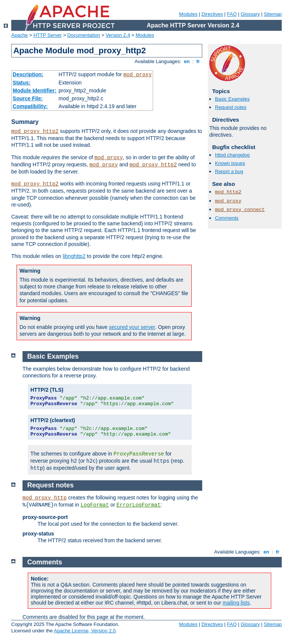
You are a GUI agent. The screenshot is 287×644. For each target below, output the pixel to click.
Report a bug (229, 171)
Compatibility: (30, 106)
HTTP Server (48, 35)
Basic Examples (232, 99)
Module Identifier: (35, 90)
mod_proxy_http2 (35, 131)
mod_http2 (228, 192)
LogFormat (95, 505)
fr (198, 61)
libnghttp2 (74, 256)
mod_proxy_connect (240, 210)
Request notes (231, 107)
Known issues (230, 163)
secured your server (132, 327)
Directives (212, 14)
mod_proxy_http (45, 498)
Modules (188, 14)
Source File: (28, 98)
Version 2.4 (118, 35)
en (187, 61)
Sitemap (273, 14)
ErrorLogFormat (139, 505)
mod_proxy (138, 75)
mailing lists (236, 603)
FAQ (232, 14)
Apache (20, 35)
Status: (22, 83)
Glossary (250, 14)
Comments (227, 218)
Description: (28, 74)
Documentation (83, 35)
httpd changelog (232, 155)
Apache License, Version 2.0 (85, 631)
